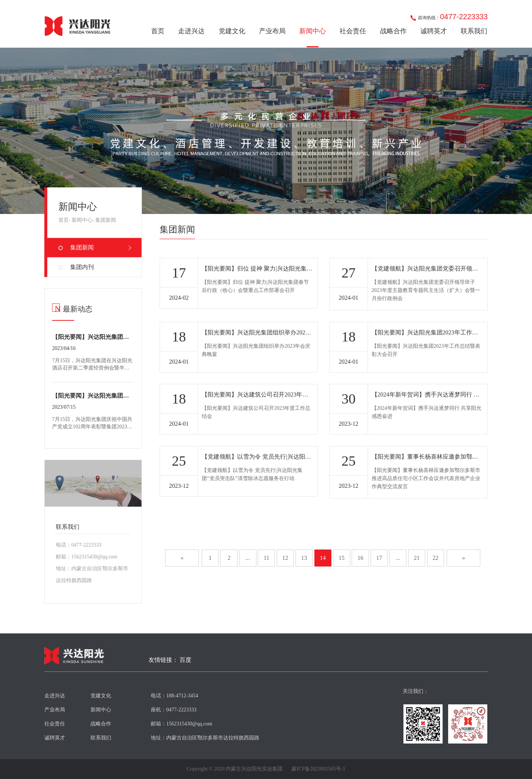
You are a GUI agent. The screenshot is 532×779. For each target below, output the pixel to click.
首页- (64, 220)
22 (436, 558)
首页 (158, 31)
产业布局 (272, 31)
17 (379, 558)
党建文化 (232, 31)
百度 (185, 660)
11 (267, 558)
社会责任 (353, 31)
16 (360, 558)
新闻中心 (313, 31)
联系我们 (474, 31)
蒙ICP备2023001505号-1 (318, 769)
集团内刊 (82, 267)
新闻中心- (83, 220)
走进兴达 (191, 31)
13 (304, 558)
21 (417, 558)
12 (285, 558)
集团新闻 (106, 220)
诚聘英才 (434, 31)
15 (342, 558)
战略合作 (393, 31)
